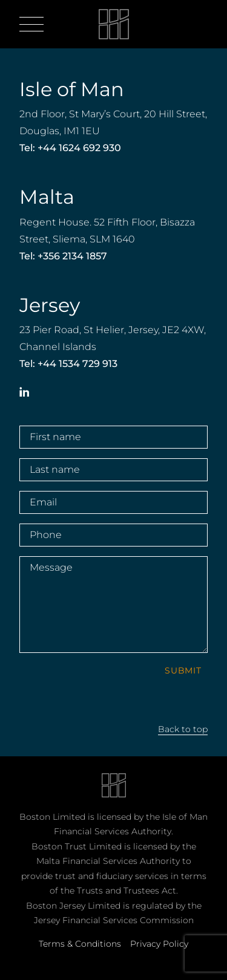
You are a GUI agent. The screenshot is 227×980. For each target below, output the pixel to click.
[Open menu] (31, 24)
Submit (183, 670)
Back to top (183, 729)
